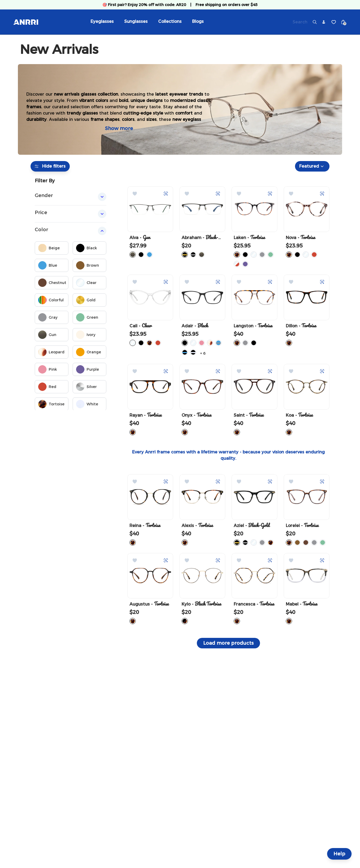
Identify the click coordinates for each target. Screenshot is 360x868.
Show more (119, 128)
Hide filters (50, 166)
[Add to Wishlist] (135, 194)
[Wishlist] (334, 22)
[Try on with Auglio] (166, 194)
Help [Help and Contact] (339, 854)
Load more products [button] (228, 643)
